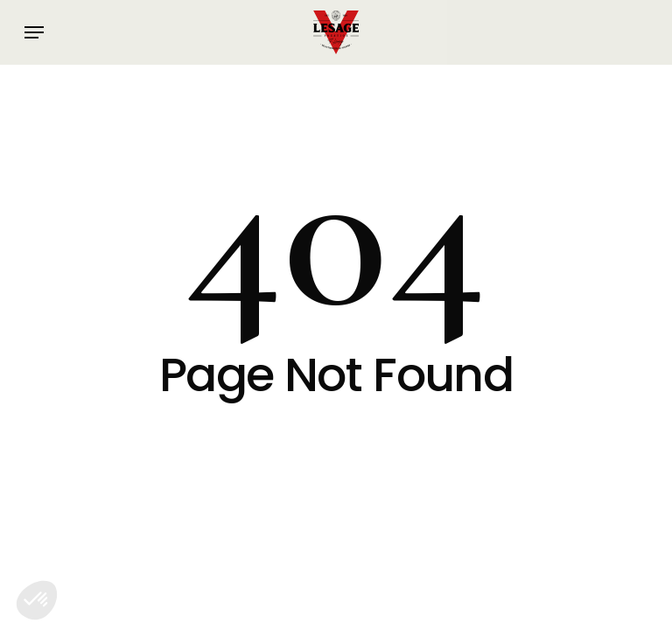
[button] (34, 32)
